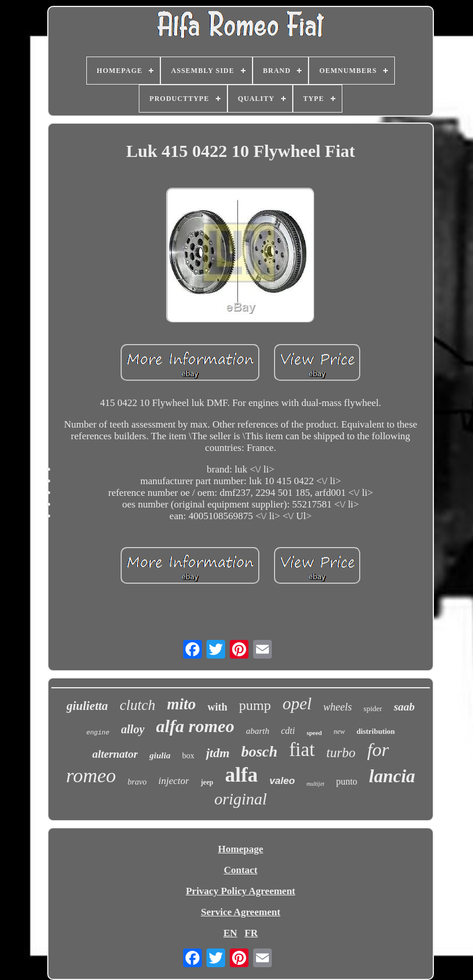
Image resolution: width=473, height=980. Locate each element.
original (240, 799)
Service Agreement (240, 912)
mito (181, 704)
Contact (241, 870)
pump (255, 705)
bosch (260, 752)
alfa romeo (195, 726)
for (378, 750)
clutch (137, 705)
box (188, 756)
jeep (207, 782)
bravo (137, 782)
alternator (115, 754)
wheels (337, 707)
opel (297, 703)
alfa (241, 775)
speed (314, 733)
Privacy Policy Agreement (241, 891)
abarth (258, 731)
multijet (316, 784)
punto (346, 781)
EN (230, 933)
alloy (133, 729)
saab (404, 707)
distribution (376, 731)
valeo (282, 781)
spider (373, 708)
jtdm (218, 753)
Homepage (241, 849)
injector (174, 781)
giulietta (87, 706)
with (218, 707)
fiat (302, 750)
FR (251, 933)
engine (98, 733)
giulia (160, 755)
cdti (288, 731)
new (339, 731)
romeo (91, 776)
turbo (341, 753)
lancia (392, 776)
